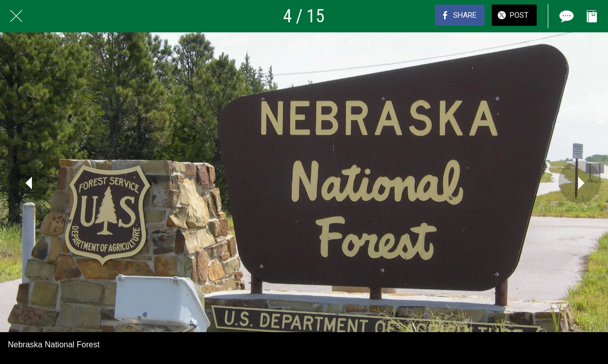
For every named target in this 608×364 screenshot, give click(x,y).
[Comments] (566, 16)
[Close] (16, 16)
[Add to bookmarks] (592, 16)
